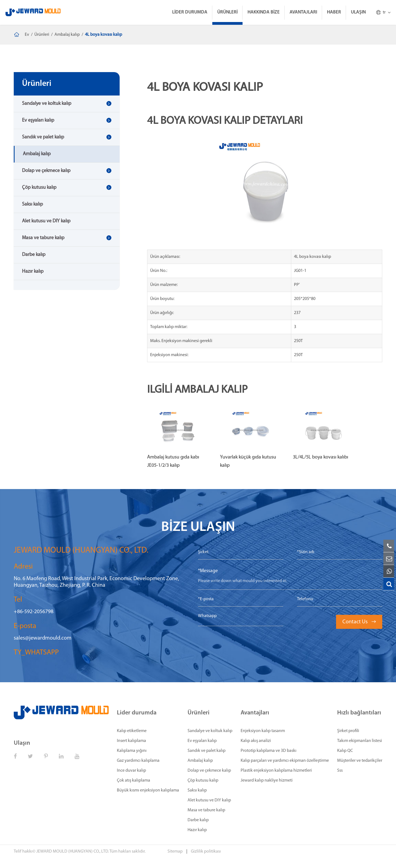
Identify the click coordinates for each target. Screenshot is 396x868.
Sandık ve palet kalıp (43, 137)
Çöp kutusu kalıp (39, 188)
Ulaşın (358, 12)
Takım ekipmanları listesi (360, 741)
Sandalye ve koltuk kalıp (47, 104)
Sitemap (175, 851)
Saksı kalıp (32, 204)
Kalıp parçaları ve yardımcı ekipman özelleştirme (285, 761)
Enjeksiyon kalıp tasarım (263, 731)
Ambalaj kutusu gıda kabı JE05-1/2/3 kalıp (173, 461)
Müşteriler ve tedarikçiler (360, 761)
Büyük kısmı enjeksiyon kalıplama (148, 790)
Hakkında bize (264, 12)
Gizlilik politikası (206, 851)
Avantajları (303, 12)
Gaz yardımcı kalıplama (138, 761)
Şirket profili (348, 731)
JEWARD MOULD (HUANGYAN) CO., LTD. (73, 851)
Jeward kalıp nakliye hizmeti (267, 780)
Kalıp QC (345, 751)
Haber (334, 12)
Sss (340, 771)
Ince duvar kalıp (131, 771)
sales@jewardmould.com (43, 638)
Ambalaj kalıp (67, 35)
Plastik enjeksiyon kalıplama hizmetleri (276, 771)
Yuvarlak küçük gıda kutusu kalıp (248, 461)
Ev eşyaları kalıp (38, 120)
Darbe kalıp (34, 255)
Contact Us (359, 622)
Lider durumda (190, 12)
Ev (27, 35)
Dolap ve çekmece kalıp (46, 171)
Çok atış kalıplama (134, 780)
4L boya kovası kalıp (104, 35)
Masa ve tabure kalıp (43, 238)
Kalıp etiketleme (132, 731)
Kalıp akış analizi (256, 741)
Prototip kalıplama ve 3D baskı (269, 751)
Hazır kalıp (33, 271)
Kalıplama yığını (132, 751)
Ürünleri (227, 12)
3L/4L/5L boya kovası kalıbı (321, 457)
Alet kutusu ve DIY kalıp (46, 221)
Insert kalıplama (131, 741)
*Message (208, 571)
